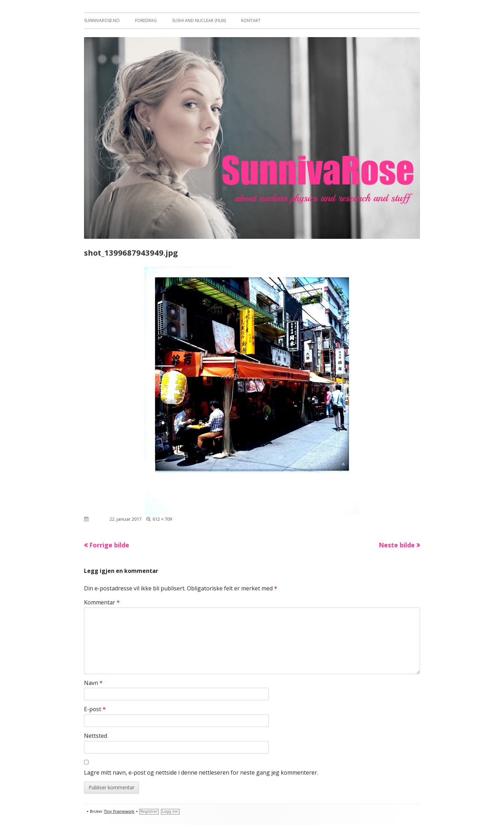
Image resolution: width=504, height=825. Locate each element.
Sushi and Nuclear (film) (199, 20)
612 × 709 (162, 519)
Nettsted (96, 736)
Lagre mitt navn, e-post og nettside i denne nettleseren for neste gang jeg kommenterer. (201, 772)
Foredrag (146, 20)
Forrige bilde (109, 545)
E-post (95, 709)
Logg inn (170, 812)
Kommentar (102, 602)
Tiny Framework (119, 812)
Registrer (149, 812)
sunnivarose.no (102, 20)
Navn (93, 683)
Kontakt (251, 20)
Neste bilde (397, 545)
